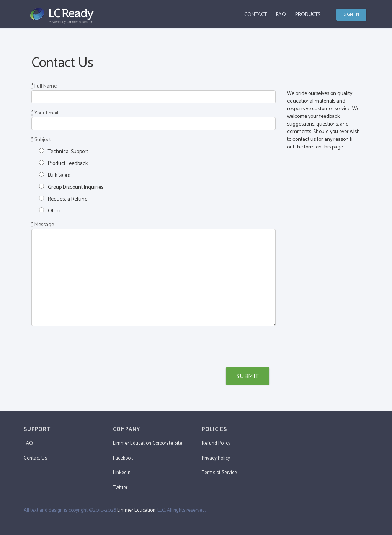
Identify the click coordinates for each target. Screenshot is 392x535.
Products (308, 15)
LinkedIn (122, 473)
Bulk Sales (54, 175)
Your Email (45, 113)
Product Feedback (63, 163)
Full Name (44, 86)
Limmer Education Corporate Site (148, 443)
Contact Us (35, 458)
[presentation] (90, 347)
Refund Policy (216, 443)
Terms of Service (219, 473)
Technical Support (64, 152)
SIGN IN (352, 15)
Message (43, 225)
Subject (41, 140)
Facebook (123, 458)
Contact (256, 15)
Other (50, 211)
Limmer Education (136, 510)
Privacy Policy (216, 458)
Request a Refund (63, 199)
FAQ (281, 15)
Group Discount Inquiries (71, 187)
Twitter (120, 488)
